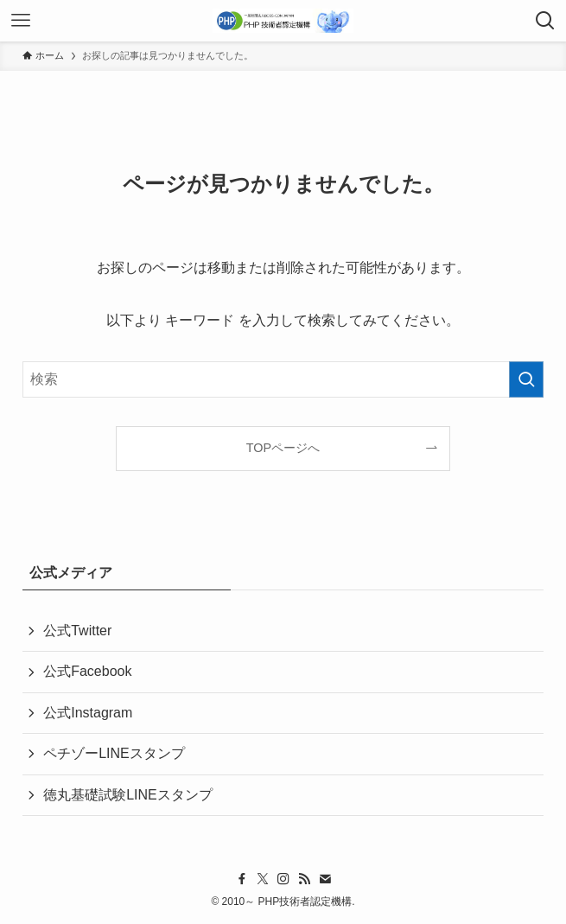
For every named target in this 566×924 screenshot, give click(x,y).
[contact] (325, 879)
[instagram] (283, 879)
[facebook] (242, 879)
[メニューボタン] (21, 21)
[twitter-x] (263, 879)
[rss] (304, 879)
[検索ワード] (283, 379)
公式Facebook (87, 671)
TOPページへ (283, 448)
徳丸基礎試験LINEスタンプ (128, 795)
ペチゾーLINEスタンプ (114, 753)
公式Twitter (77, 631)
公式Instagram (88, 713)
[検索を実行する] (526, 379)
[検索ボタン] (545, 21)
